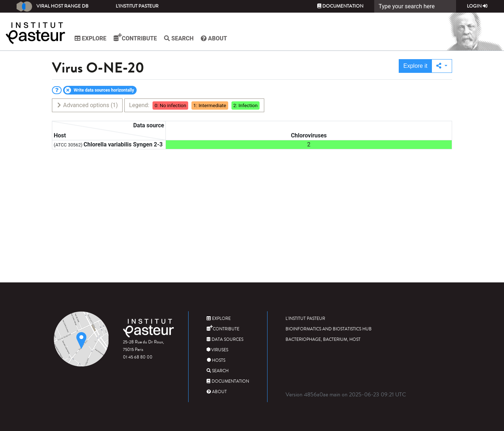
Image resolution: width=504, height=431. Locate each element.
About (214, 38)
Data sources (225, 340)
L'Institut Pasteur (137, 6)
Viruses (217, 350)
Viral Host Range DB (52, 6)
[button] (442, 66)
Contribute (135, 38)
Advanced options (87, 105)
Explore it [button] (415, 66)
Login (477, 6)
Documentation (340, 6)
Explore (90, 38)
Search (179, 38)
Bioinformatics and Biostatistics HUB (329, 329)
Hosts (216, 360)
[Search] (415, 6)
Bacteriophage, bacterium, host (323, 340)
